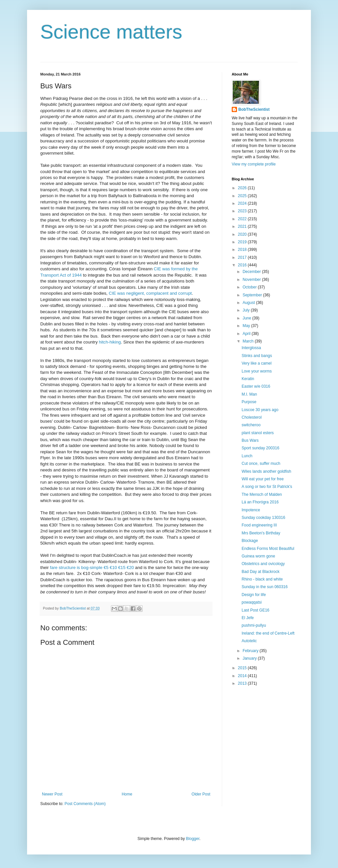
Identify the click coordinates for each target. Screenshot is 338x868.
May (247, 326)
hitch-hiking (110, 342)
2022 (243, 219)
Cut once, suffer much (261, 464)
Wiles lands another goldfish (266, 471)
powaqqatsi (252, 602)
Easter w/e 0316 (256, 386)
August (249, 303)
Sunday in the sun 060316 (265, 587)
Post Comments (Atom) (85, 804)
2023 (243, 211)
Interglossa (251, 348)
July (247, 310)
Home (127, 794)
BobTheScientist (254, 109)
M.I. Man (249, 394)
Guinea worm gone (258, 556)
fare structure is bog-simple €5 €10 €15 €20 (92, 568)
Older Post (201, 794)
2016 (243, 265)
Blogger (193, 839)
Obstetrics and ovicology (263, 564)
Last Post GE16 (255, 610)
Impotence (251, 510)
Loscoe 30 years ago (260, 410)
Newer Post (52, 794)
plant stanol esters (258, 433)
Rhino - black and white (262, 579)
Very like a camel (257, 363)
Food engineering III (259, 525)
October (250, 287)
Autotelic (249, 641)
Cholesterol (252, 417)
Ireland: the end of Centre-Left (268, 633)
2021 (243, 226)
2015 (243, 668)
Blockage (250, 541)
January (250, 658)
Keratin (248, 379)
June (247, 318)
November (252, 280)
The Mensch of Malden (262, 494)
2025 (243, 196)
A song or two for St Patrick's (267, 487)
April (247, 334)
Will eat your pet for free (263, 479)
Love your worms (257, 371)
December (252, 272)
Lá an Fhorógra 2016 (260, 502)
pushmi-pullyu (254, 625)
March (249, 341)
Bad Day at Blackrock (261, 572)
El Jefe (248, 618)
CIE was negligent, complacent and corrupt (150, 293)
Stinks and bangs (257, 356)
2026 (243, 188)
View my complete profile (254, 164)
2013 (243, 683)
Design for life (254, 595)
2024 (243, 203)
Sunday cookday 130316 (263, 518)
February (251, 651)
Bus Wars (250, 440)
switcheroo (251, 425)
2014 (243, 676)
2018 (243, 250)
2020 (243, 234)
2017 (243, 257)
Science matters (111, 32)
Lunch (247, 456)
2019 (243, 242)
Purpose (249, 402)
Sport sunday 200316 (260, 448)
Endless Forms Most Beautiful (268, 549)
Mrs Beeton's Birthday (261, 533)
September (253, 295)
